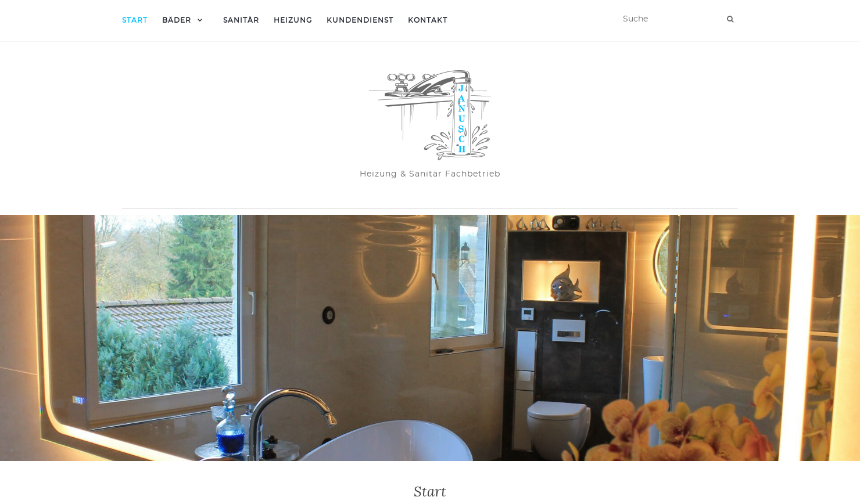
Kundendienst (360, 20)
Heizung (293, 20)
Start (135, 20)
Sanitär (241, 20)
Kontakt (428, 20)
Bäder (177, 20)
